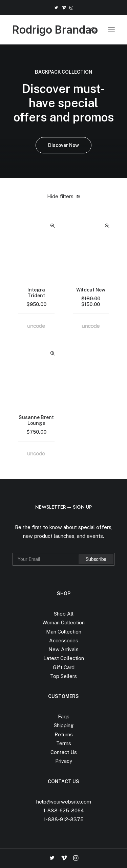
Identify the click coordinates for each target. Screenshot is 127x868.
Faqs (64, 716)
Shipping (64, 725)
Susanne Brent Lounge (36, 420)
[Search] (91, 30)
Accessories (64, 640)
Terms (64, 743)
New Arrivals (63, 649)
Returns (64, 734)
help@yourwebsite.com (64, 802)
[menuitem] (56, 8)
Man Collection (64, 632)
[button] (56, 8)
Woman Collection (63, 622)
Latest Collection (64, 658)
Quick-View (53, 226)
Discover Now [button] (63, 145)
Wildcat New (91, 290)
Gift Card (64, 667)
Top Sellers (63, 676)
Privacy (64, 761)
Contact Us (64, 752)
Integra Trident (36, 293)
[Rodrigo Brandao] (55, 30)
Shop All (64, 614)
